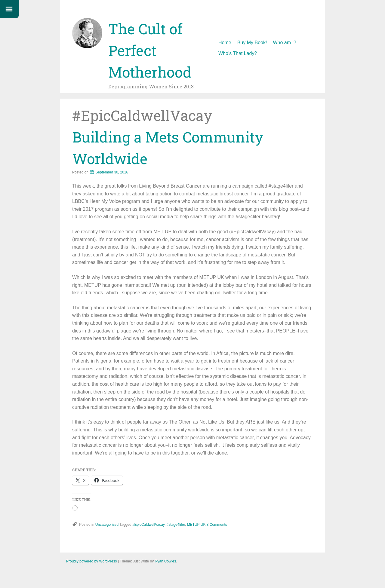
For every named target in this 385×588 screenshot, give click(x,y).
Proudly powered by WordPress (92, 561)
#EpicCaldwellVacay (148, 525)
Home (225, 43)
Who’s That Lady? (238, 53)
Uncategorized (107, 525)
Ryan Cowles (166, 561)
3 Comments (217, 525)
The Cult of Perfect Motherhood (150, 50)
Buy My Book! (252, 43)
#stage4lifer (176, 525)
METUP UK (196, 525)
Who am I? (284, 43)
